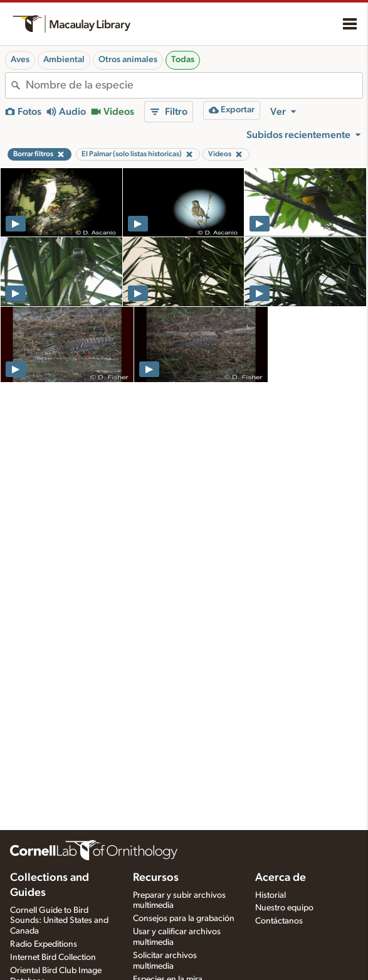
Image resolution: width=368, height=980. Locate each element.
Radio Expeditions (44, 944)
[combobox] (194, 85)
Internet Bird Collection (53, 957)
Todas (183, 60)
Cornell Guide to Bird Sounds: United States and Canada (59, 921)
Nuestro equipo (284, 908)
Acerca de (281, 878)
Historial (271, 895)
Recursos (156, 878)
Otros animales (128, 60)
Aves (20, 60)
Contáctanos (279, 921)
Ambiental (64, 60)
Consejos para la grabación (184, 919)
